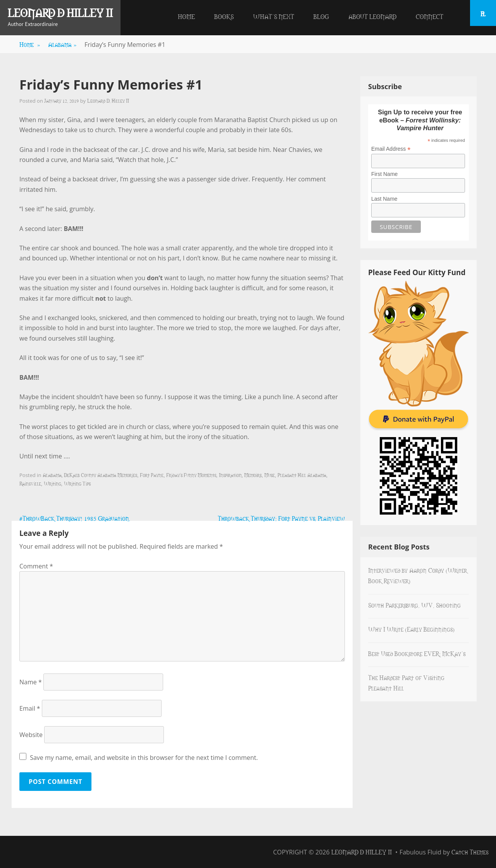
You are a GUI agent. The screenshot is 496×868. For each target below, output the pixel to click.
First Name (384, 174)
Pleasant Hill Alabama (302, 475)
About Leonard (372, 16)
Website (31, 735)
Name (31, 682)
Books (224, 16)
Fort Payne (152, 475)
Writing (53, 483)
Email (30, 708)
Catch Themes (470, 852)
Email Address (391, 149)
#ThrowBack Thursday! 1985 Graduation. (75, 518)
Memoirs (253, 475)
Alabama (62, 44)
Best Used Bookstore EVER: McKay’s (417, 653)
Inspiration (230, 475)
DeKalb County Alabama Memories (101, 475)
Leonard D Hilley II (60, 12)
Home (186, 16)
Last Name (384, 199)
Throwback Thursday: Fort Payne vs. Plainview (281, 518)
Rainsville (30, 483)
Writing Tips (77, 483)
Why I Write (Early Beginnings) (411, 629)
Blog (321, 16)
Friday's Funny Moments (191, 475)
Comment (36, 566)
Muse (270, 475)
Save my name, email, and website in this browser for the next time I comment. (144, 758)
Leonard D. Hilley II (108, 100)
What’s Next (274, 16)
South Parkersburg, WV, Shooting (414, 605)
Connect (430, 16)
